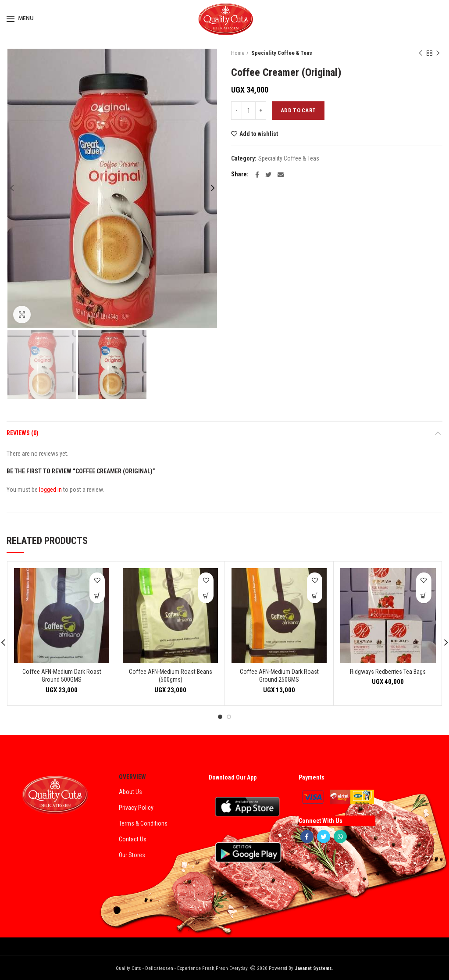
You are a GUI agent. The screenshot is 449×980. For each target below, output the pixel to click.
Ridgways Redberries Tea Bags (388, 672)
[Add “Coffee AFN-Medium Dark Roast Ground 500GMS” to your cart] (97, 596)
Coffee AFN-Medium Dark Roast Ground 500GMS (62, 676)
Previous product (420, 54)
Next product (438, 54)
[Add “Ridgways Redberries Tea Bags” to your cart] (424, 596)
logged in (50, 490)
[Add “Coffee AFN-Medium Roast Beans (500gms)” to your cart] (206, 596)
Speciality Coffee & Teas (282, 53)
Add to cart (298, 110)
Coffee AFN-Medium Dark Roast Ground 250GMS (279, 676)
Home (238, 53)
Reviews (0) (23, 433)
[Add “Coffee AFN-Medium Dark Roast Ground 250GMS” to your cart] (315, 596)
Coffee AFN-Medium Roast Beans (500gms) (171, 676)
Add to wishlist (259, 134)
